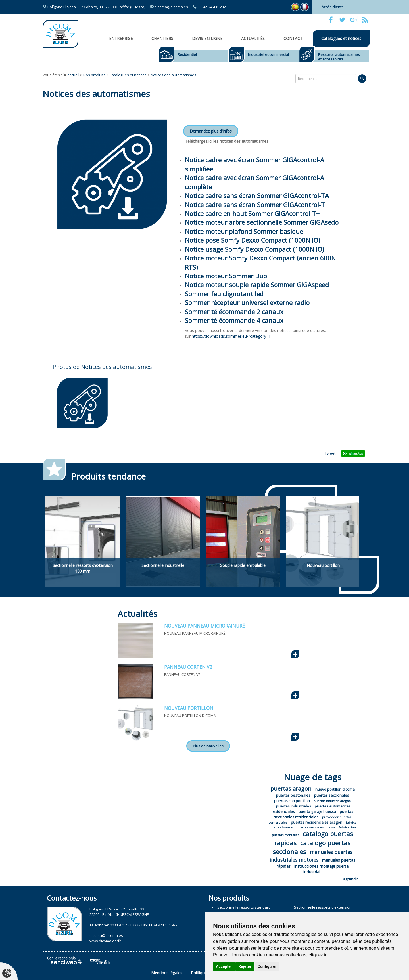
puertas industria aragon (332, 801)
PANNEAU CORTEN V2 (188, 667)
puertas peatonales (293, 795)
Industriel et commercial (268, 54)
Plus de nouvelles (208, 746)
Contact (293, 38)
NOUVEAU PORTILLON (189, 708)
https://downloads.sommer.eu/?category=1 (231, 336)
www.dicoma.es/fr (105, 941)
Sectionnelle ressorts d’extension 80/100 (320, 910)
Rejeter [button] (245, 966)
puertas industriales (294, 806)
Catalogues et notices (341, 38)
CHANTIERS (162, 38)
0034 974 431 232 (209, 7)
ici (326, 955)
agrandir (350, 879)
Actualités (253, 38)
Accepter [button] (224, 966)
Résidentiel (187, 54)
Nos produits (94, 75)
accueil (73, 75)
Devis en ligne (207, 38)
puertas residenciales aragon (317, 822)
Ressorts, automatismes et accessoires (339, 57)
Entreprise (121, 38)
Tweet (330, 453)
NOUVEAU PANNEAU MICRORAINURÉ (204, 626)
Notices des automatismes (173, 75)
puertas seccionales (332, 795)
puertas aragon (291, 789)
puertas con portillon (292, 801)
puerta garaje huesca (317, 811)
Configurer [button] (267, 966)
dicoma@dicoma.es (169, 7)
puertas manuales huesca (316, 827)
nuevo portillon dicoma (335, 789)
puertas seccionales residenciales (314, 814)
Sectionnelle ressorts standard (244, 907)
